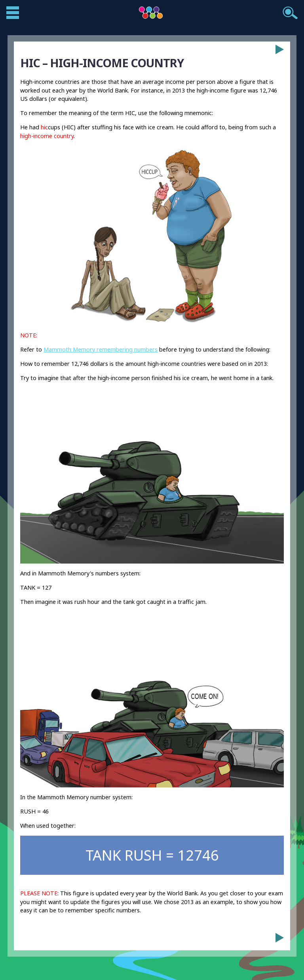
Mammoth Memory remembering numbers (101, 349)
